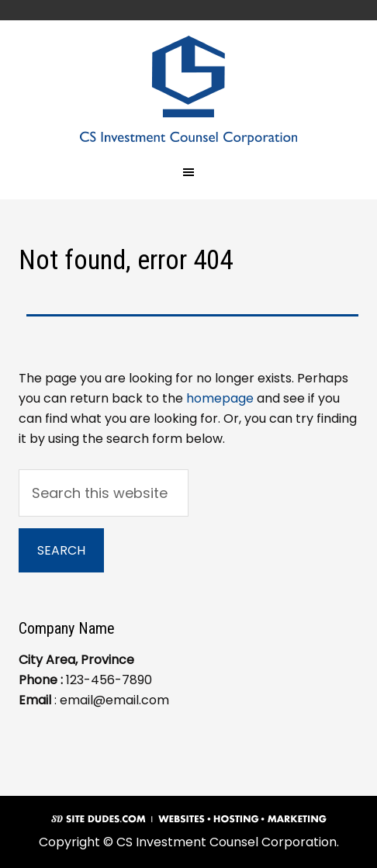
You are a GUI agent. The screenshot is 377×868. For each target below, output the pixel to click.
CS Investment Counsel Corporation (188, 90)
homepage (220, 398)
